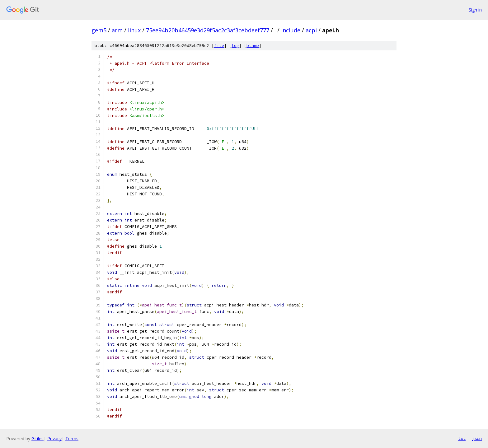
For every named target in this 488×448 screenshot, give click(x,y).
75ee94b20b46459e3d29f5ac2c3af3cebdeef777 (208, 30)
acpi (311, 30)
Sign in (475, 10)
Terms (72, 439)
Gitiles (38, 439)
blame (253, 46)
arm (117, 30)
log (235, 46)
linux (134, 30)
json (477, 438)
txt (462, 438)
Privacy (54, 439)
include (291, 30)
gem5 (99, 30)
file (219, 46)
